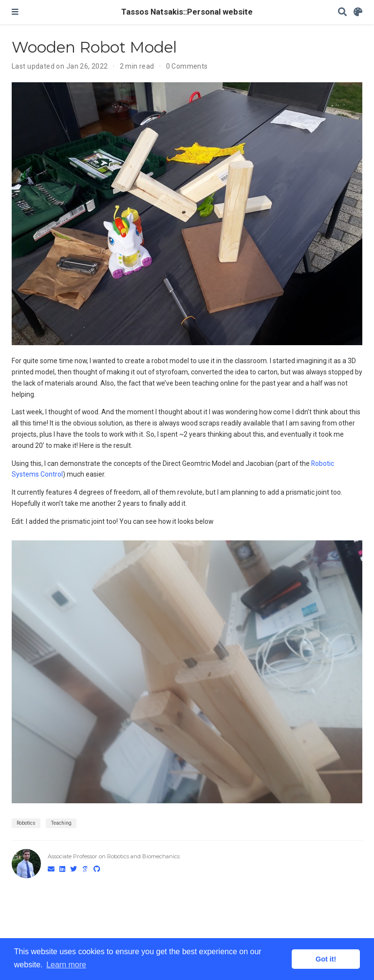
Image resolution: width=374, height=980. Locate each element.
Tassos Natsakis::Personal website (187, 12)
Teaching (61, 823)
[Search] (342, 12)
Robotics (26, 823)
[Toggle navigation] (15, 12)
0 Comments (187, 66)
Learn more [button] (66, 965)
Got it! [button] (326, 959)
